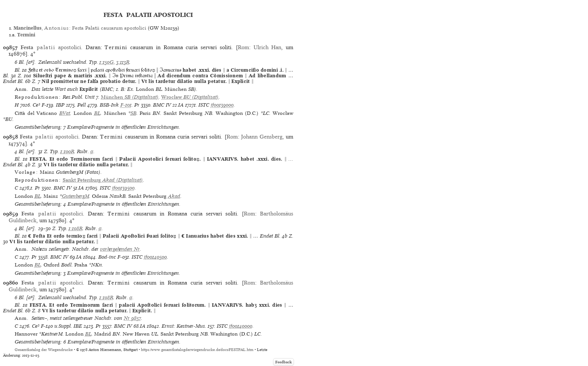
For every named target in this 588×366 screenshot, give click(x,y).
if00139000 (222, 105)
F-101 (126, 105)
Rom (243, 47)
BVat (65, 113)
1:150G (106, 62)
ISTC (204, 105)
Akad (174, 196)
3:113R (123, 62)
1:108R (76, 228)
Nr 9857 (132, 318)
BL (97, 113)
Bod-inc (107, 257)
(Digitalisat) (130, 97)
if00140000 (241, 326)
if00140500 (155, 257)
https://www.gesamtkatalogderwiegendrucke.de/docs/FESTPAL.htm (197, 350)
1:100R (67, 151)
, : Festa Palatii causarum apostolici (80, 28)
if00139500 (123, 188)
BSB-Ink (109, 105)
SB (133, 113)
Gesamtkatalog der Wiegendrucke (44, 350)
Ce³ (36, 105)
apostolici (51, 47)
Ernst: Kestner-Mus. (184, 326)
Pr (137, 105)
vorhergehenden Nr (120, 249)
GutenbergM (76, 196)
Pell (82, 105)
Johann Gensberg (262, 137)
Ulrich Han (268, 47)
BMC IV (162, 105)
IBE (78, 326)
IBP (60, 105)
